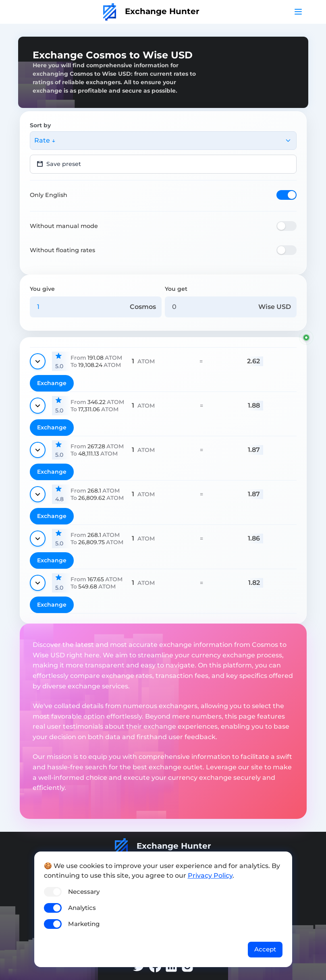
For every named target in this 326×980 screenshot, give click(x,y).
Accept (265, 949)
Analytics (82, 908)
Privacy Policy (210, 875)
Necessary (84, 892)
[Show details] (38, 361)
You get (176, 289)
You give (42, 289)
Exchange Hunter (151, 11)
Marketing (84, 924)
